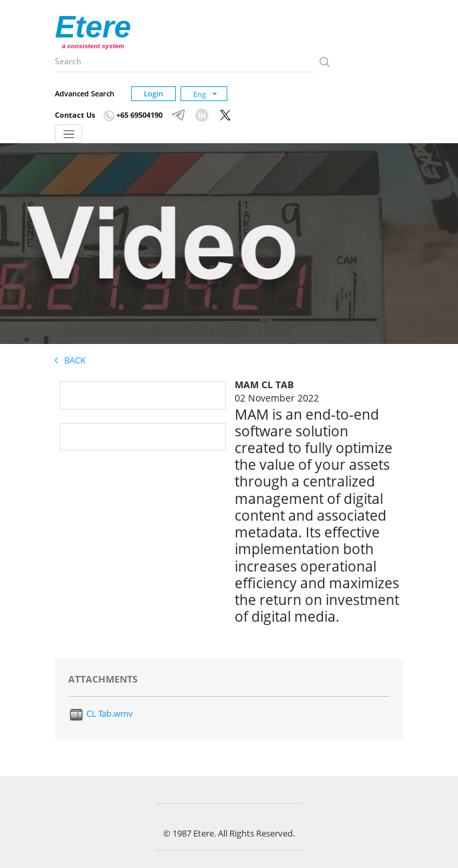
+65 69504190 (133, 115)
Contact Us (75, 115)
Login (153, 93)
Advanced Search (85, 93)
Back (70, 360)
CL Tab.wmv (101, 713)
